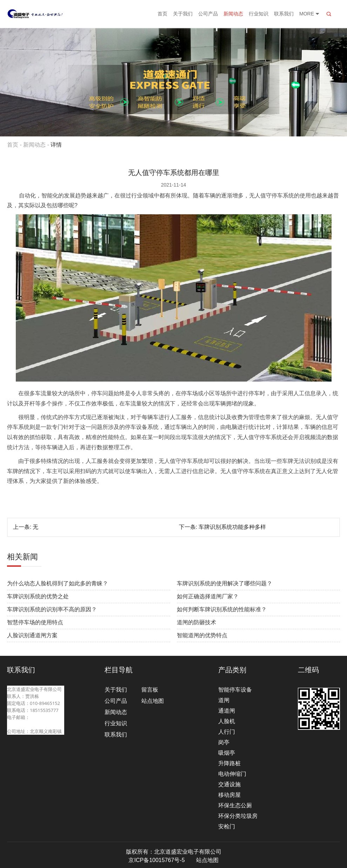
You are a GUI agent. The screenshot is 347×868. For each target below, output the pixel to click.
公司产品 (208, 14)
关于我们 (183, 14)
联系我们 (284, 14)
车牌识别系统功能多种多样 (232, 527)
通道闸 (227, 711)
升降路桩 (229, 763)
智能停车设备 (235, 690)
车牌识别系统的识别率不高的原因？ (52, 609)
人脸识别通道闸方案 (32, 635)
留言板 (150, 690)
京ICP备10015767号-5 (156, 860)
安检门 (227, 826)
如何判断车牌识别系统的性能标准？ (222, 609)
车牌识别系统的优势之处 (38, 596)
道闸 (224, 700)
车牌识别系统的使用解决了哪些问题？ (225, 583)
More (309, 14)
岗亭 (224, 742)
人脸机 (227, 721)
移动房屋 (229, 795)
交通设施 (229, 784)
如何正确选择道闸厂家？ (208, 596)
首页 (162, 14)
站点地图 (153, 701)
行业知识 (259, 14)
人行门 (227, 732)
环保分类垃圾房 (238, 816)
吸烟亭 (227, 753)
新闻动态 (233, 14)
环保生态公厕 (235, 805)
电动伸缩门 (232, 774)
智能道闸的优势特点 (202, 635)
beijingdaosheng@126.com (36, 724)
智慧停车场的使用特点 (35, 622)
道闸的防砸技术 (196, 622)
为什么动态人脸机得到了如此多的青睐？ (58, 583)
